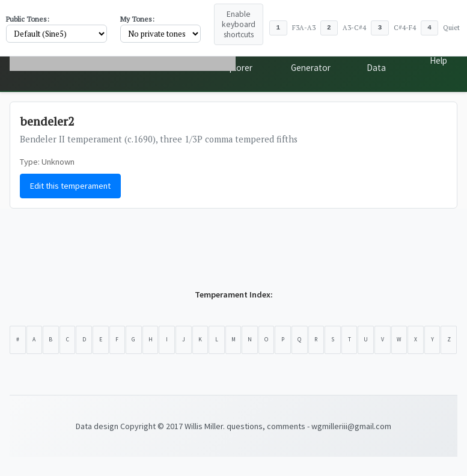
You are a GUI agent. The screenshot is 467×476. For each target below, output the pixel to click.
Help (438, 60)
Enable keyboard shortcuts (239, 24)
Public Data (378, 60)
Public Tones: (28, 19)
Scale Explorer (237, 60)
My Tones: (137, 19)
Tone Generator (311, 60)
